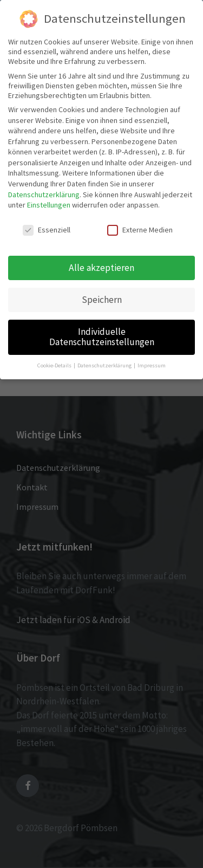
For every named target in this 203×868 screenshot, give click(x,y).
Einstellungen (49, 205)
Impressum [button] (152, 365)
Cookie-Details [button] (55, 365)
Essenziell (47, 230)
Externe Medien (140, 230)
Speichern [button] (102, 300)
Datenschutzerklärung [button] (105, 365)
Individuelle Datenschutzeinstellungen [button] (102, 337)
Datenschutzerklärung (44, 195)
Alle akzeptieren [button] (101, 268)
